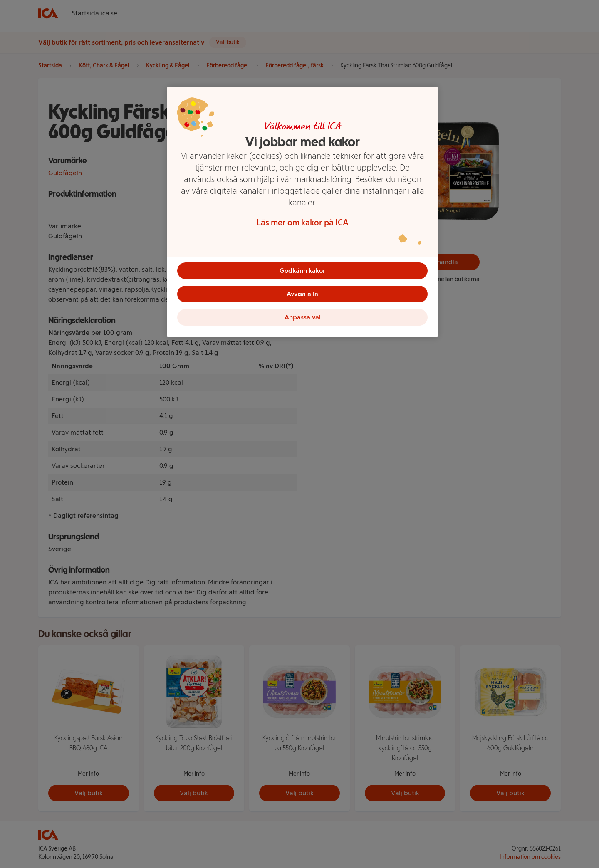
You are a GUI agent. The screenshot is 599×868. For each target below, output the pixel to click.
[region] (302, 212)
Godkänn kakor (302, 271)
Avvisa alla (302, 294)
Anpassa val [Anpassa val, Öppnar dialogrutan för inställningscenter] (303, 317)
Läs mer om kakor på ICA (303, 223)
